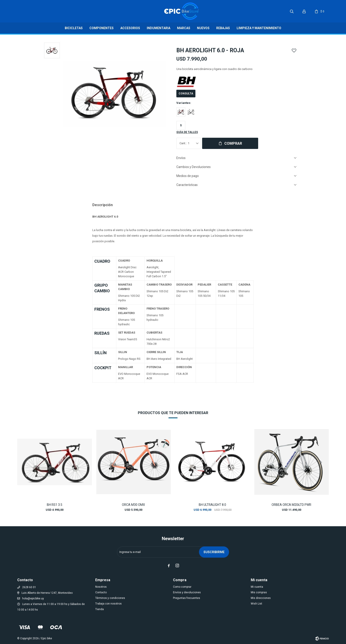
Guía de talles (187, 132)
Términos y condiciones (110, 598)
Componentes (102, 28)
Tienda (99, 609)
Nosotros (101, 587)
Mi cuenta (257, 587)
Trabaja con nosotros (108, 604)
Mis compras (259, 592)
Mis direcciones (261, 598)
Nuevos (203, 28)
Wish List (256, 604)
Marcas (184, 28)
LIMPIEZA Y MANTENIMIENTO (259, 28)
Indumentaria (159, 28)
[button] (321, 462)
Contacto (101, 592)
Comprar (233, 143)
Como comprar (182, 587)
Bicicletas (74, 28)
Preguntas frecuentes (187, 598)
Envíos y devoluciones (187, 592)
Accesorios (130, 28)
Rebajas (223, 28)
